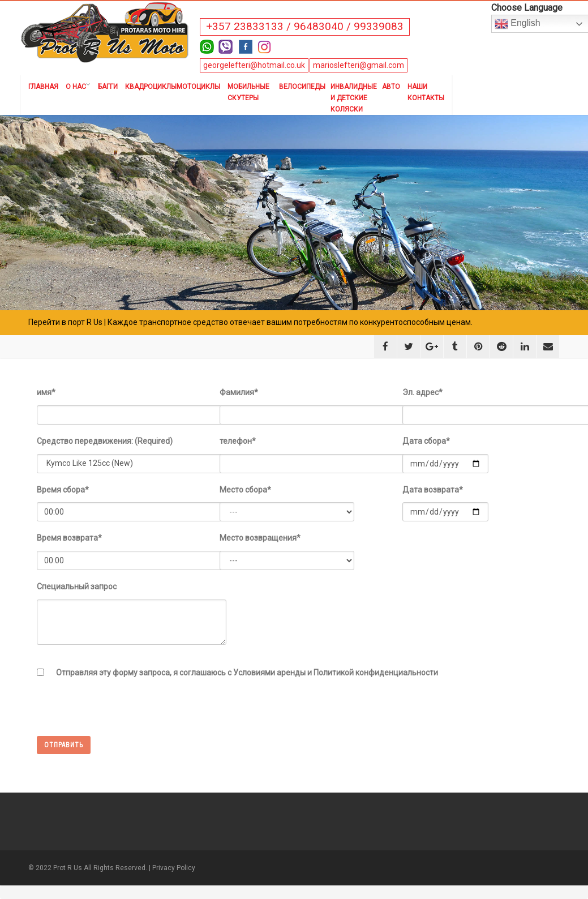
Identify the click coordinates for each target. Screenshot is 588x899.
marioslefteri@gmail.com (359, 65)
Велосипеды (301, 87)
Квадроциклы (147, 87)
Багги (108, 87)
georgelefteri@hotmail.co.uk (254, 65)
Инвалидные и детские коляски (353, 98)
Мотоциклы (198, 87)
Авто (391, 87)
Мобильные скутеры (248, 92)
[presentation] (123, 714)
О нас (78, 87)
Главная (43, 87)
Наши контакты (426, 92)
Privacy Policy (174, 868)
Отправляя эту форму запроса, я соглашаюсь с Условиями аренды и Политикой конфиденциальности (247, 673)
